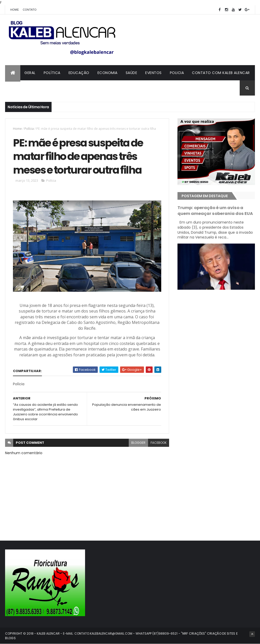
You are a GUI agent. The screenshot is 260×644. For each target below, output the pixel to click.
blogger (138, 443)
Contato (30, 10)
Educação (79, 73)
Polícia (29, 129)
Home (14, 10)
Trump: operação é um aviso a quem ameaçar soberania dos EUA (215, 211)
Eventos (153, 73)
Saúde (132, 73)
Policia (177, 73)
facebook (159, 443)
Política (52, 73)
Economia (108, 73)
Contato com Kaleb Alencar (221, 73)
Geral (30, 73)
